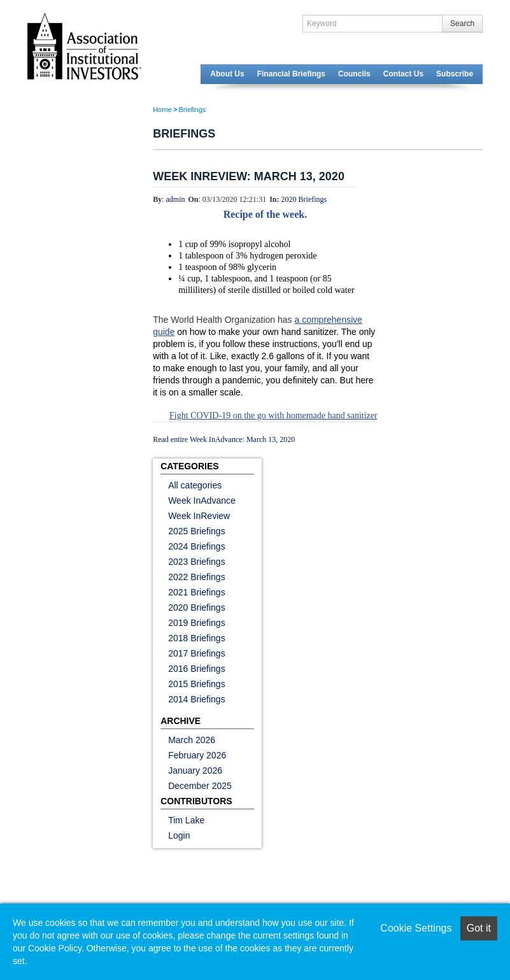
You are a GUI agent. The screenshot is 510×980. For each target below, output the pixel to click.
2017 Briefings (197, 653)
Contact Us (403, 74)
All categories (195, 485)
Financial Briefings (291, 74)
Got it (479, 928)
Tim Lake (186, 820)
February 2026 (197, 755)
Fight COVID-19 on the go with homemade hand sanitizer (273, 415)
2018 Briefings (197, 638)
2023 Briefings (197, 562)
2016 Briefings (197, 669)
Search (462, 24)
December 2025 (200, 786)
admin (176, 199)
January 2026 (195, 771)
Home (162, 110)
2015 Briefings (197, 684)
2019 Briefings (197, 623)
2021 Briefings (197, 592)
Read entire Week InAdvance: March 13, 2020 (224, 439)
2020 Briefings (304, 199)
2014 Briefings (197, 699)
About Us (227, 74)
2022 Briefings (197, 577)
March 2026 (192, 740)
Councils (354, 74)
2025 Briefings (197, 531)
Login (179, 835)
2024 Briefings (197, 546)
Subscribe (455, 74)
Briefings (193, 110)
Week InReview (199, 516)
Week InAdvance (202, 501)
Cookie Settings (416, 928)
